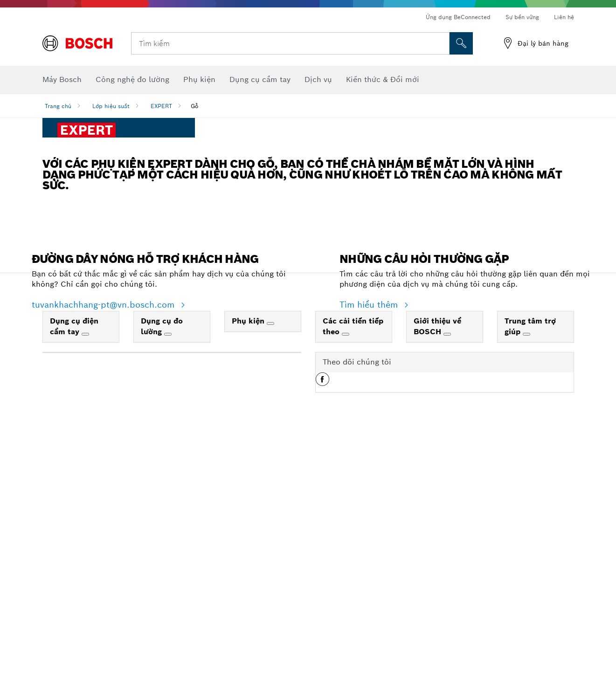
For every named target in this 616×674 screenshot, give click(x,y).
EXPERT (161, 106)
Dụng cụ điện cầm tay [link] (74, 563)
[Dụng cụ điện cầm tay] (85, 571)
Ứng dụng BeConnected (458, 17)
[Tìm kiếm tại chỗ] (461, 43)
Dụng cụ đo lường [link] (162, 563)
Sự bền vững (522, 17)
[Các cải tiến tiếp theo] (346, 571)
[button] (322, 619)
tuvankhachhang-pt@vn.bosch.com (104, 542)
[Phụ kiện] (270, 560)
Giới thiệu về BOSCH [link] (437, 563)
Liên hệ (564, 17)
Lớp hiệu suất (111, 106)
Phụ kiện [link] (249, 558)
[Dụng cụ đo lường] (168, 571)
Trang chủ (58, 106)
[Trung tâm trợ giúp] (526, 571)
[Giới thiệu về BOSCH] (447, 571)
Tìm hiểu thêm (370, 542)
